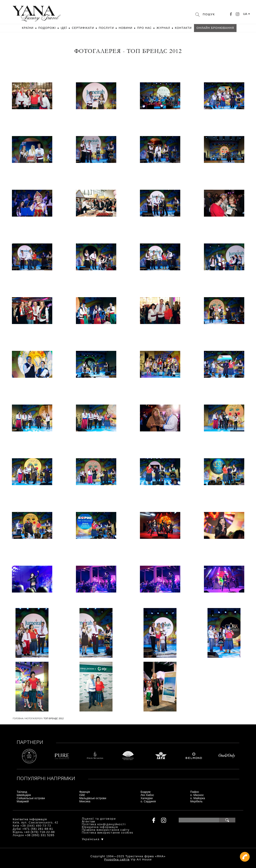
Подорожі (47, 28)
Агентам (89, 822)
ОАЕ (82, 795)
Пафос (195, 792)
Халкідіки (147, 798)
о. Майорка (198, 798)
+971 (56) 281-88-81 (38, 829)
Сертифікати (83, 28)
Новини (126, 28)
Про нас (144, 28)
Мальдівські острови (93, 798)
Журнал (163, 28)
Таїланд (22, 792)
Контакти (183, 28)
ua (245, 14)
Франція (85, 792)
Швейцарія (24, 795)
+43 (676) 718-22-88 (39, 832)
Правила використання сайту (106, 830)
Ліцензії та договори (99, 819)
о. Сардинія (148, 801)
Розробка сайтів (117, 859)
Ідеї (64, 28)
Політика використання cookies (108, 833)
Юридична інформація (100, 827)
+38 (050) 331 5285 (40, 835)
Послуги (106, 28)
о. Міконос (197, 795)
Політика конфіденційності (104, 825)
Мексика (85, 801)
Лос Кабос (147, 795)
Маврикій (23, 801)
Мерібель (196, 801)
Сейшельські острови (31, 798)
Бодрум (145, 792)
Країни (28, 28)
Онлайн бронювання (215, 28)
